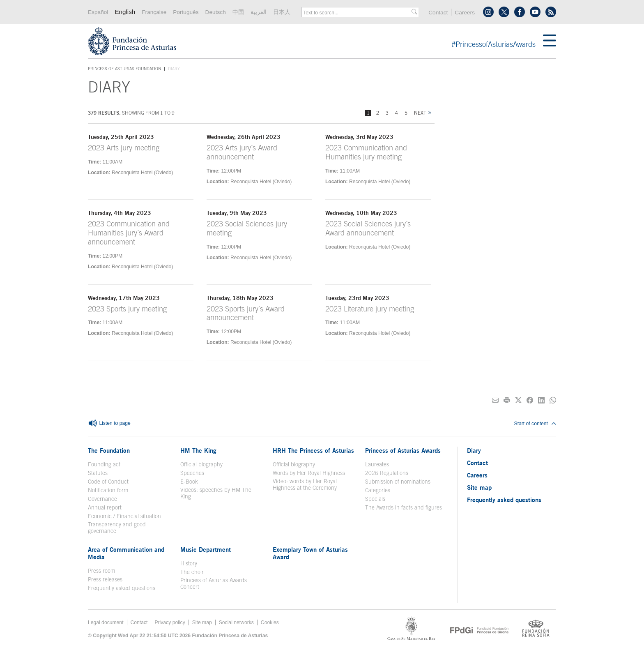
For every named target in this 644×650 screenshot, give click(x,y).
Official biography (201, 464)
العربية (259, 12)
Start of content (535, 424)
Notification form (108, 490)
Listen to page (109, 424)
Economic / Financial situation (124, 516)
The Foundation (109, 450)
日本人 (282, 12)
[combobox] (357, 13)
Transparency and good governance (117, 528)
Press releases (105, 579)
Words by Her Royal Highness (309, 473)
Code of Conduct (108, 482)
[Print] (507, 400)
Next (420, 113)
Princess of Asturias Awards (403, 450)
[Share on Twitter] (518, 400)
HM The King (198, 450)
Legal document (106, 622)
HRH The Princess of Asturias (313, 450)
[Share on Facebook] (530, 400)
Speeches (192, 473)
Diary (474, 450)
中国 (238, 12)
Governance (102, 499)
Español (98, 12)
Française (154, 12)
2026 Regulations (387, 473)
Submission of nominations (398, 482)
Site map (479, 487)
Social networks (236, 622)
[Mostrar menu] (550, 41)
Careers (465, 13)
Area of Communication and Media (126, 553)
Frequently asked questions (122, 588)
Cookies (270, 622)
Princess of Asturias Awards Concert (214, 583)
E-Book (189, 482)
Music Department (206, 549)
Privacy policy (170, 622)
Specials (375, 499)
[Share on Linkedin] (541, 400)
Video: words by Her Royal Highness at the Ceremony (305, 484)
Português (186, 12)
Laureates (377, 464)
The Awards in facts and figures (404, 507)
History (189, 563)
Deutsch (216, 12)
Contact (438, 13)
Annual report (105, 507)
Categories (378, 490)
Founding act (104, 464)
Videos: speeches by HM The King (216, 493)
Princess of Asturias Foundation (124, 69)
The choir (192, 572)
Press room (101, 571)
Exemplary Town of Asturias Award (310, 553)
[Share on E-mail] (495, 400)
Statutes (98, 473)
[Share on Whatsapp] (553, 400)
